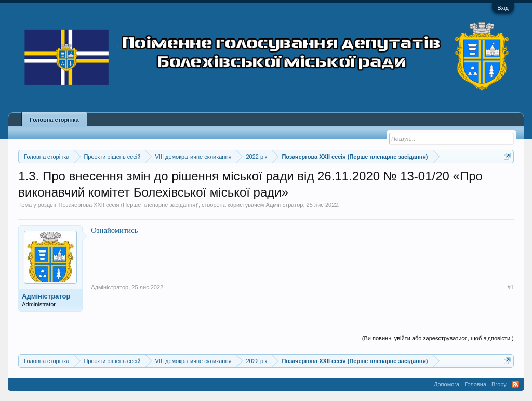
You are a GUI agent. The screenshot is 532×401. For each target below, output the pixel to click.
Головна (475, 384)
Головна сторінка (54, 120)
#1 (511, 287)
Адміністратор (284, 205)
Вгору (499, 384)
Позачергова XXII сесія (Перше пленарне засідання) (128, 205)
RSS (515, 384)
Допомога (447, 384)
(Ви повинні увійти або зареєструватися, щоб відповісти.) (438, 338)
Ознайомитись (114, 230)
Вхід (503, 8)
